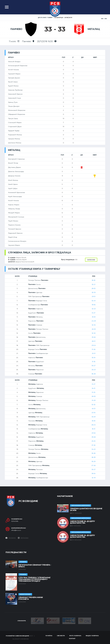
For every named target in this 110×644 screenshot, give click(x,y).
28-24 (94, 425)
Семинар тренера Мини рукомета (31, 598)
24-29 (94, 321)
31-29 (94, 400)
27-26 (94, 465)
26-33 (94, 329)
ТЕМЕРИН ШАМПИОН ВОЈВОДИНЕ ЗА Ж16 (86, 509)
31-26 (94, 349)
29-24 (94, 345)
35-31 (94, 429)
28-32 (94, 288)
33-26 (94, 337)
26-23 (94, 370)
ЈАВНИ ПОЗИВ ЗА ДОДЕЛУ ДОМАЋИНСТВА (82, 522)
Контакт (72, 638)
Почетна (49, 636)
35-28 (94, 453)
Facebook (11, 538)
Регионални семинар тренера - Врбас (35, 566)
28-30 (94, 396)
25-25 (94, 441)
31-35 (94, 362)
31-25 (94, 392)
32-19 (94, 478)
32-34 (94, 325)
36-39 (94, 457)
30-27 (94, 366)
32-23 (94, 309)
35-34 (94, 358)
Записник (91, 260)
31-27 (94, 313)
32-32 (94, 333)
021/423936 (15, 521)
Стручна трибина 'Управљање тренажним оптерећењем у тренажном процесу (34, 579)
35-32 (94, 280)
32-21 (94, 284)
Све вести (61, 636)
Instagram (23, 538)
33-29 (94, 417)
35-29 (94, 461)
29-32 (94, 433)
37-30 (94, 445)
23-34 (94, 413)
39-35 (94, 305)
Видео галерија (92, 636)
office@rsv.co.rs (16, 530)
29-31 (94, 296)
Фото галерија (75, 636)
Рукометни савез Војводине (17, 636)
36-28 (94, 374)
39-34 (94, 474)
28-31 (94, 341)
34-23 (94, 449)
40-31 (94, 409)
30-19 (94, 292)
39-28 (94, 437)
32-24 (94, 301)
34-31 (94, 388)
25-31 (94, 353)
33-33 (94, 317)
